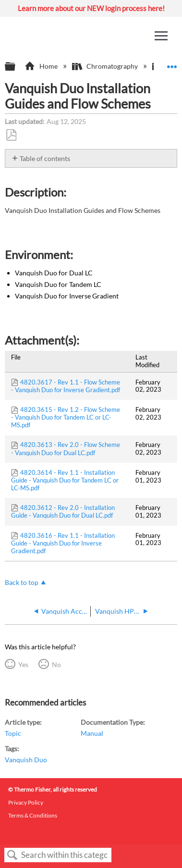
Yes (23, 664)
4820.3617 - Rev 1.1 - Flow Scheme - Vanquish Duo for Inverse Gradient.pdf (66, 386)
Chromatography (106, 66)
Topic (13, 733)
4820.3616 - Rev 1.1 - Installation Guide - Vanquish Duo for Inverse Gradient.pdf (63, 543)
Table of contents (45, 158)
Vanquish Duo (26, 760)
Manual (92, 733)
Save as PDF (11, 135)
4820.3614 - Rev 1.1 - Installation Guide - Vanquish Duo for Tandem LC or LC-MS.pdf (65, 480)
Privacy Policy (26, 802)
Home (42, 66)
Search (12, 855)
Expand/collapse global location (172, 64)
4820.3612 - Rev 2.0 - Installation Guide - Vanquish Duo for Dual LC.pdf (63, 511)
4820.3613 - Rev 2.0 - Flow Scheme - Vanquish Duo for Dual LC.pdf (66, 448)
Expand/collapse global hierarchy (16, 67)
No (56, 664)
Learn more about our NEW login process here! (91, 8)
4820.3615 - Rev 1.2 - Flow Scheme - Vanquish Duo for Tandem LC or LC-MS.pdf (66, 417)
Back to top (22, 582)
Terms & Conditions (33, 815)
